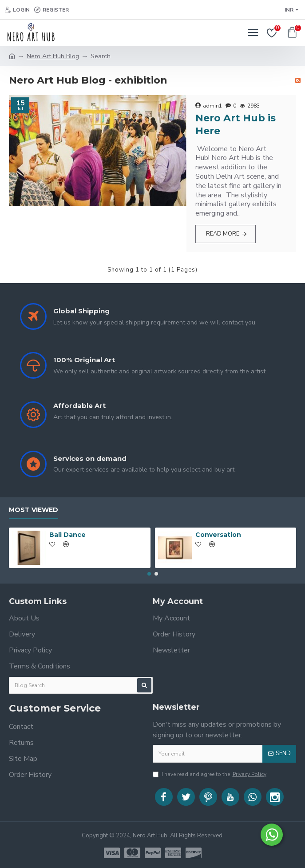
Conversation (218, 535)
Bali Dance (67, 535)
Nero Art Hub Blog (53, 56)
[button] (149, 574)
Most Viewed (34, 510)
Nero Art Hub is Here (236, 124)
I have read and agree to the (210, 774)
